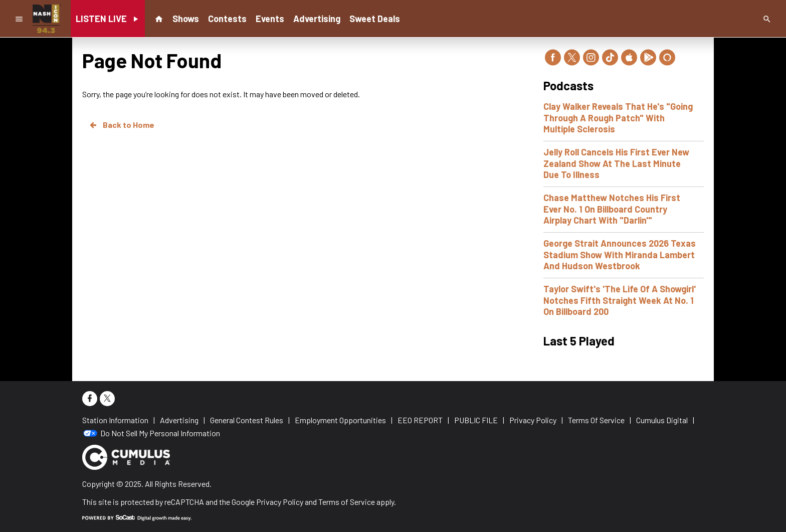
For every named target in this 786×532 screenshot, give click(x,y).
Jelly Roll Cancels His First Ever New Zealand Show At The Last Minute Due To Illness (616, 163)
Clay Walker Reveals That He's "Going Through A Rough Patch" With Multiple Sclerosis (618, 118)
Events (270, 19)
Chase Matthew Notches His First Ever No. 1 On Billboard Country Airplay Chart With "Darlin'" (612, 209)
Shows (186, 19)
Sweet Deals (375, 19)
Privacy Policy (280, 502)
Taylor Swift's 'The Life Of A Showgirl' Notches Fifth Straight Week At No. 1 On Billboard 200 (620, 300)
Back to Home (121, 125)
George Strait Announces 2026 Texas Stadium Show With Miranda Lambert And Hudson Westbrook (620, 254)
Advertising (317, 19)
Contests (227, 19)
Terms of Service (347, 502)
